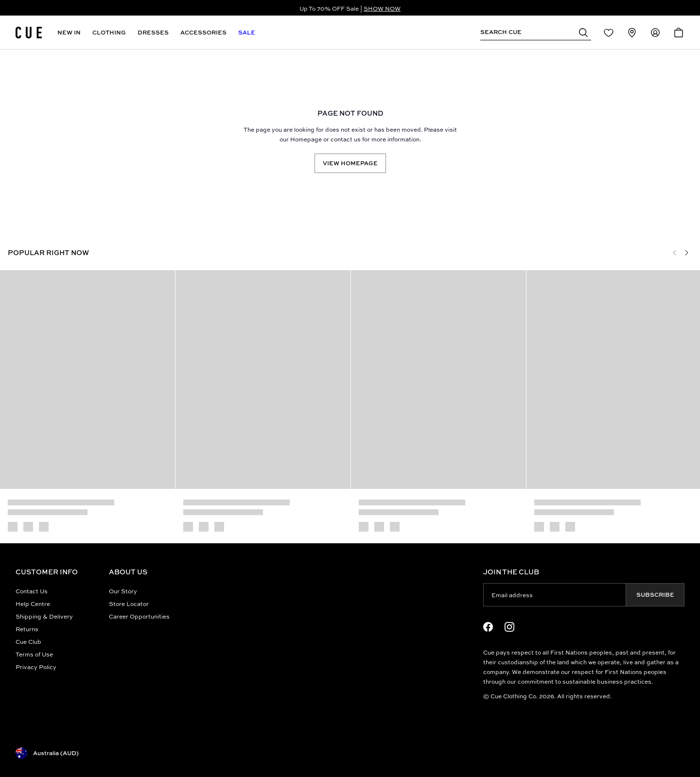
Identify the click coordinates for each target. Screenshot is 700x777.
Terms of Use (34, 654)
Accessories (203, 32)
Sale (247, 32)
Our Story (123, 591)
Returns (27, 629)
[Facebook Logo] (488, 627)
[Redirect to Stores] (632, 33)
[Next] (686, 253)
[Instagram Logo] (509, 627)
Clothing (109, 32)
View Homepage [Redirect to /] (350, 163)
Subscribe (655, 595)
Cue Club (28, 641)
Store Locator (129, 604)
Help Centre (33, 604)
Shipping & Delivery (44, 616)
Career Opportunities (139, 616)
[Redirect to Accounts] (655, 33)
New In (69, 32)
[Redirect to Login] (609, 33)
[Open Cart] (679, 33)
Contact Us (32, 591)
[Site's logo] (29, 33)
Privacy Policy (36, 667)
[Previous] (675, 253)
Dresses (153, 32)
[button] (583, 32)
